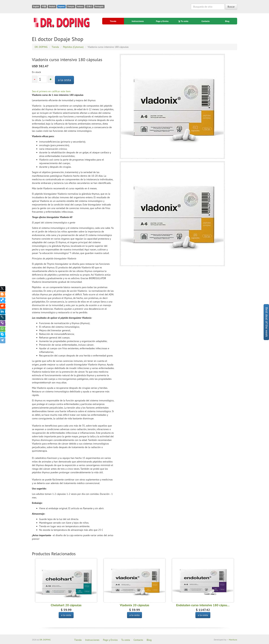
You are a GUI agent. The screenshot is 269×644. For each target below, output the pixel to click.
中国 (44, 6)
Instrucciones (138, 21)
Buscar (231, 7)
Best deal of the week (267, 322)
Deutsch (52, 6)
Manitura (233, 640)
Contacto (206, 21)
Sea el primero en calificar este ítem (51, 91)
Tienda (113, 21)
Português (99, 6)
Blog (227, 21)
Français (71, 6)
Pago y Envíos (162, 21)
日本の (89, 6)
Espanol (61, 6)
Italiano (80, 6)
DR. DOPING (45, 640)
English (36, 6)
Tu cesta (183, 21)
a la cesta (64, 80)
